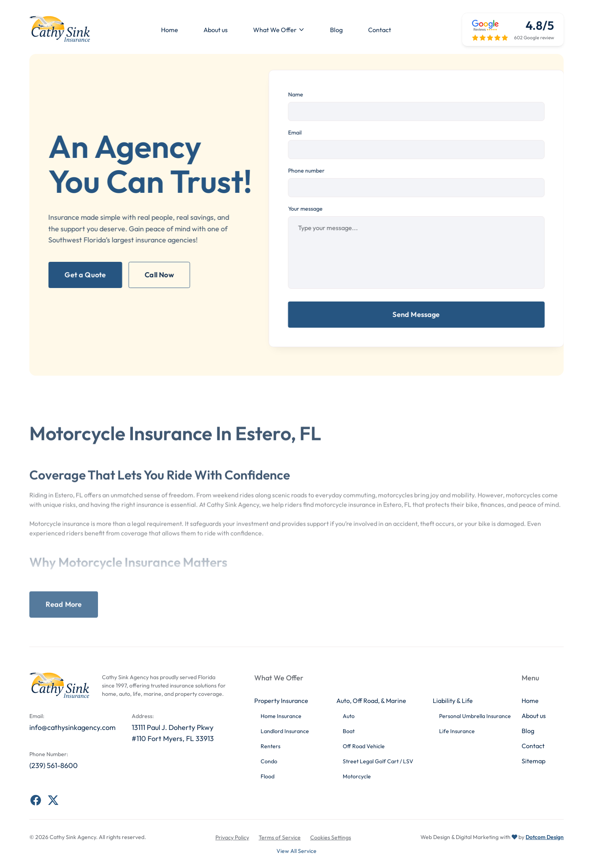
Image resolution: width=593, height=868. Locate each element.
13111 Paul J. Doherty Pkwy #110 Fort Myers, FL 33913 (173, 733)
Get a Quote (80, 275)
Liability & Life (453, 701)
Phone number (311, 171)
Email (300, 133)
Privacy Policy (232, 837)
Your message (310, 209)
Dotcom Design (545, 837)
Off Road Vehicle (364, 746)
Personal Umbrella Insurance (475, 716)
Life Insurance (457, 731)
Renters (271, 746)
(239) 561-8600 (54, 765)
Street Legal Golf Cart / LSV (378, 761)
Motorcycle (357, 776)
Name (301, 94)
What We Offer (275, 30)
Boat (349, 731)
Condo (269, 761)
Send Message (421, 314)
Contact (380, 30)
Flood (268, 776)
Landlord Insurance (285, 731)
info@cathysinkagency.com (72, 727)
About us (216, 30)
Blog (336, 30)
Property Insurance (281, 701)
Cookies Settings (331, 837)
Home (170, 30)
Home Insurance (281, 716)
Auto (349, 716)
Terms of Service (280, 837)
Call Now (154, 275)
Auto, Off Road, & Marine (371, 701)
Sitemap (534, 761)
